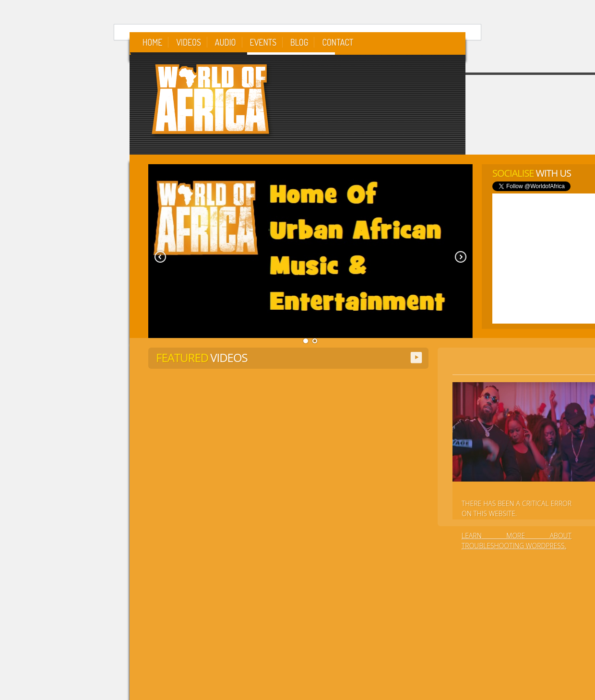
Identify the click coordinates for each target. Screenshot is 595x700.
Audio (226, 42)
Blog (299, 42)
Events (263, 42)
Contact (338, 42)
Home (152, 42)
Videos (188, 42)
